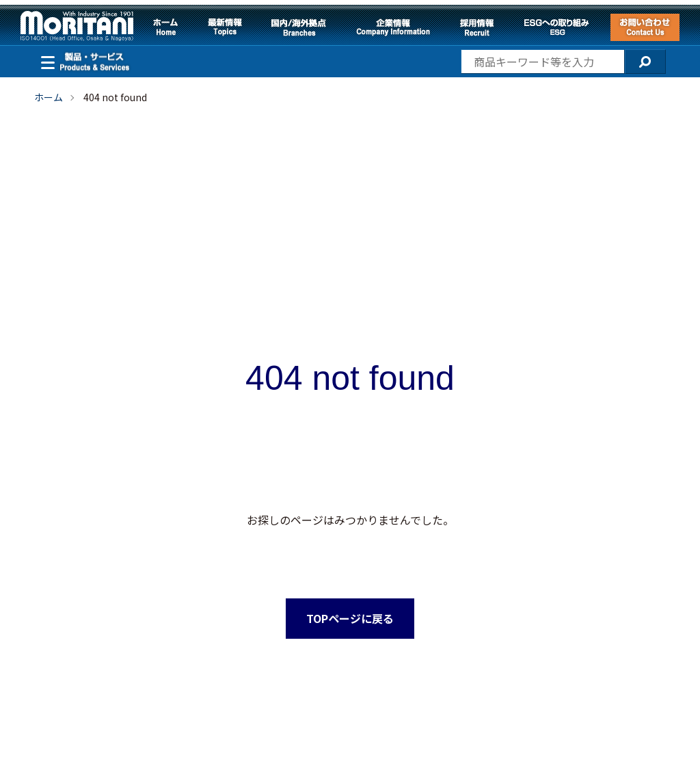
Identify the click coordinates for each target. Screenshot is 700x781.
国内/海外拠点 (299, 27)
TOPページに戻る (350, 618)
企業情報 (393, 27)
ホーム (165, 27)
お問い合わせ (645, 27)
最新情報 (225, 27)
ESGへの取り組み (556, 27)
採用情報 (477, 27)
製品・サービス (44, 61)
